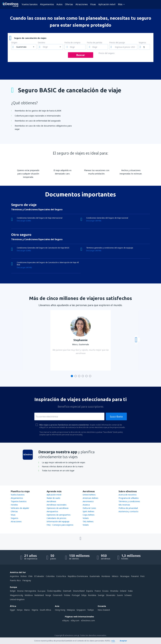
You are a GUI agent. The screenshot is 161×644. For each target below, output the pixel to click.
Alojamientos (47, 4)
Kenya (20, 610)
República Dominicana (78, 576)
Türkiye (91, 610)
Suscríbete (116, 417)
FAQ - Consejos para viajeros (60, 525)
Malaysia (71, 610)
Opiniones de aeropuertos (59, 515)
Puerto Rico (15, 580)
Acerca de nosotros (128, 495)
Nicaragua (125, 576)
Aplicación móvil (107, 4)
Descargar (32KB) (24, 221)
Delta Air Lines (89, 508)
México (115, 576)
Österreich (58, 595)
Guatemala (95, 576)
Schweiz (128, 595)
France (98, 591)
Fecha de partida (95, 43)
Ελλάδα (105, 591)
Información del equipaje (58, 521)
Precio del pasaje (117, 43)
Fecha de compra (72, 43)
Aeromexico (88, 501)
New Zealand (104, 610)
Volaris (86, 518)
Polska (67, 595)
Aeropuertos (52, 511)
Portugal (76, 595)
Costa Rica (61, 576)
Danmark (67, 591)
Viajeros (142, 43)
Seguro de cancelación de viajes (30, 38)
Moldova (29, 595)
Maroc (27, 610)
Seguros (15, 518)
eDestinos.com (88, 620)
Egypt (13, 610)
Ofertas (69, 4)
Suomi (120, 595)
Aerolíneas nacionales (57, 505)
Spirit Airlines (88, 511)
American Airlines (90, 498)
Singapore (81, 610)
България (42, 591)
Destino (41, 43)
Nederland (39, 595)
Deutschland (79, 591)
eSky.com (75, 620)
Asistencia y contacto (128, 511)
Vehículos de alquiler (20, 508)
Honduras (106, 576)
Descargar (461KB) (94, 221)
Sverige (101, 595)
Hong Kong (60, 610)
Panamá (135, 576)
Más (120, 4)
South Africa (45, 610)
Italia (130, 591)
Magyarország (16, 595)
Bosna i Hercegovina (27, 591)
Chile (30, 576)
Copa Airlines (89, 515)
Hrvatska (114, 591)
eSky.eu (66, 620)
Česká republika (54, 591)
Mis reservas (124, 505)
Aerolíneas (51, 501)
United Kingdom (17, 599)
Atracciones (82, 4)
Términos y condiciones (129, 501)
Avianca (86, 505)
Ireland (123, 591)
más (113, 641)
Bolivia (23, 576)
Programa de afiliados (129, 498)
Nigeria (35, 610)
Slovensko (111, 595)
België (13, 591)
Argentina (14, 576)
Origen (14, 43)
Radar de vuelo (53, 498)
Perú (142, 576)
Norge (48, 595)
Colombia (50, 576)
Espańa (90, 591)
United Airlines (89, 495)
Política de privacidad (128, 508)
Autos (59, 4)
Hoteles (14, 505)
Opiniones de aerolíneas (58, 508)
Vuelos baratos (30, 4)
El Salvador (39, 576)
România (92, 595)
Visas (93, 4)
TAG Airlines (88, 521)
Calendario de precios (56, 518)
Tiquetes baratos (19, 501)
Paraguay (27, 580)
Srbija (84, 595)
